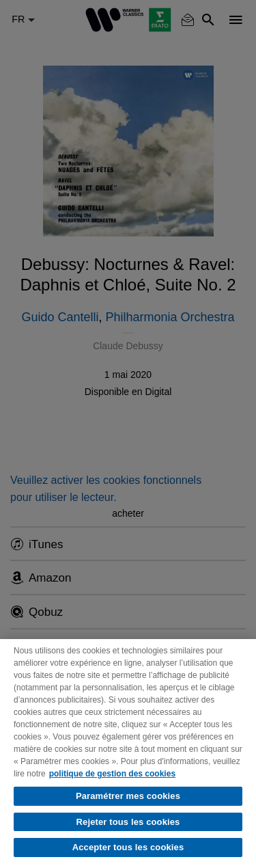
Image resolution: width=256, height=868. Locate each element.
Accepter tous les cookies (128, 847)
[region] (128, 754)
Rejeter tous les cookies (128, 822)
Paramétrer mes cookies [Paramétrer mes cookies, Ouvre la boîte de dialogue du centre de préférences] (128, 796)
